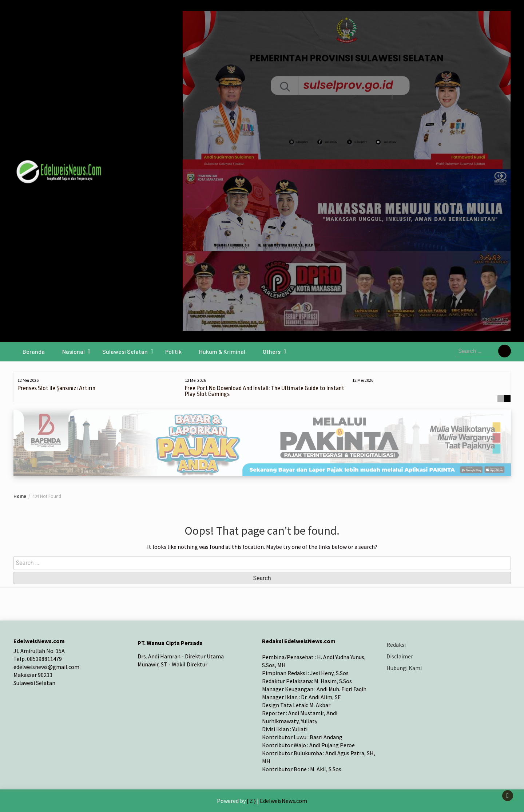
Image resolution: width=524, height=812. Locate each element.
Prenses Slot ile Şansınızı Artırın (56, 388)
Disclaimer (400, 656)
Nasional (74, 351)
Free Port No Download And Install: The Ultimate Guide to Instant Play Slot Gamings (265, 391)
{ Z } (251, 801)
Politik (173, 351)
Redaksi (396, 645)
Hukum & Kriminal (222, 351)
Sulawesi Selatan (125, 351)
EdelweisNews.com (283, 801)
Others (272, 351)
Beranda (34, 351)
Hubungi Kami (404, 668)
